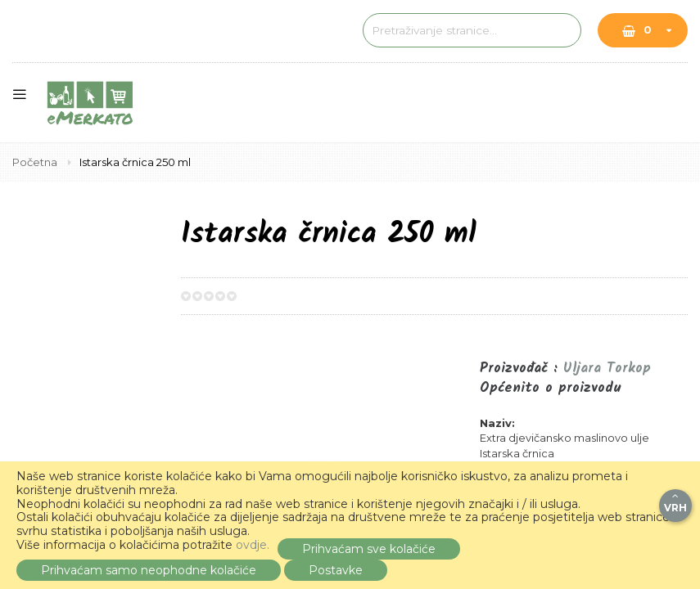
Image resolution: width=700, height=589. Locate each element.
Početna (36, 162)
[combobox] (450, 30)
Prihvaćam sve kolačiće (369, 549)
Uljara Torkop (607, 369)
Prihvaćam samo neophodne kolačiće (149, 570)
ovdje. (253, 545)
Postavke (336, 570)
